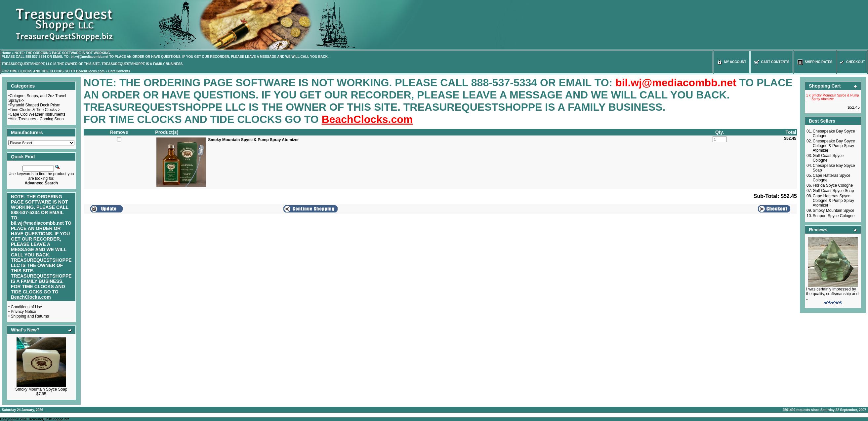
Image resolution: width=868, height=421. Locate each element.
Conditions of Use (27, 307)
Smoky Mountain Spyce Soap (41, 389)
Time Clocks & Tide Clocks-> (35, 110)
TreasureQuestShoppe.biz (48, 419)
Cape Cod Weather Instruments (38, 114)
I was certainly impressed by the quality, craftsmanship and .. (832, 294)
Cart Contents (119, 71)
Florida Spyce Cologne (833, 185)
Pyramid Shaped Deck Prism (35, 105)
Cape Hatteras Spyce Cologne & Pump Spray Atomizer (833, 201)
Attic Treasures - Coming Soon (37, 119)
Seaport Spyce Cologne (834, 216)
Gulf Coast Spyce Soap (833, 191)
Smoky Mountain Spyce (834, 210)
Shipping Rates (815, 62)
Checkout (852, 62)
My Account (732, 62)
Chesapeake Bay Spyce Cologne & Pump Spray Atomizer (834, 146)
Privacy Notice (24, 312)
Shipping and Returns (30, 316)
